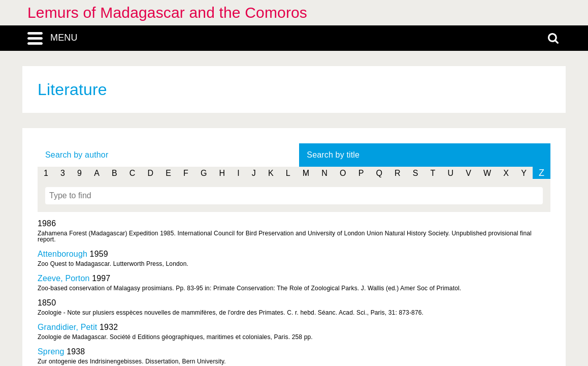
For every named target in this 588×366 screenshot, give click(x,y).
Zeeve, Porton (64, 278)
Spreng (51, 352)
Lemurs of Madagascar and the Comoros (167, 12)
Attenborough (62, 254)
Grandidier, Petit (67, 327)
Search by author (77, 155)
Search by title (333, 155)
